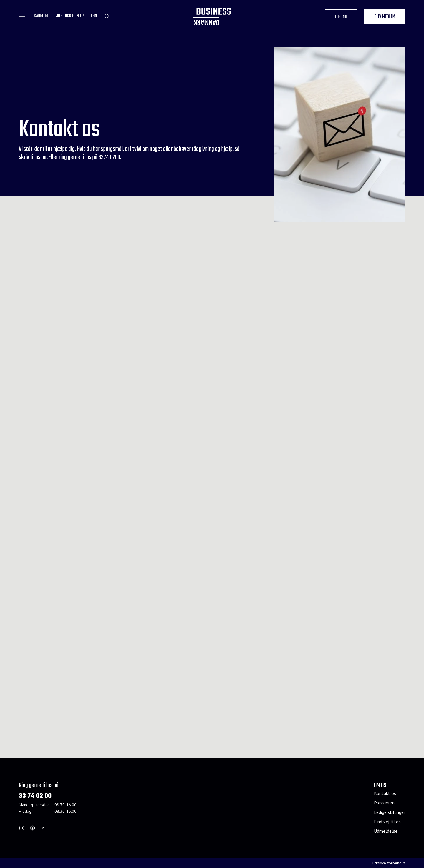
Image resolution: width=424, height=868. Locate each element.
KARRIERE (41, 16)
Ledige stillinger (390, 812)
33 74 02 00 (35, 796)
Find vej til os (387, 822)
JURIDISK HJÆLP (70, 16)
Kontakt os (385, 793)
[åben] (22, 16)
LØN (94, 16)
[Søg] (107, 16)
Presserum (384, 803)
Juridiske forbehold (388, 863)
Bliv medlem (385, 17)
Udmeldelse (386, 831)
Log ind (341, 17)
